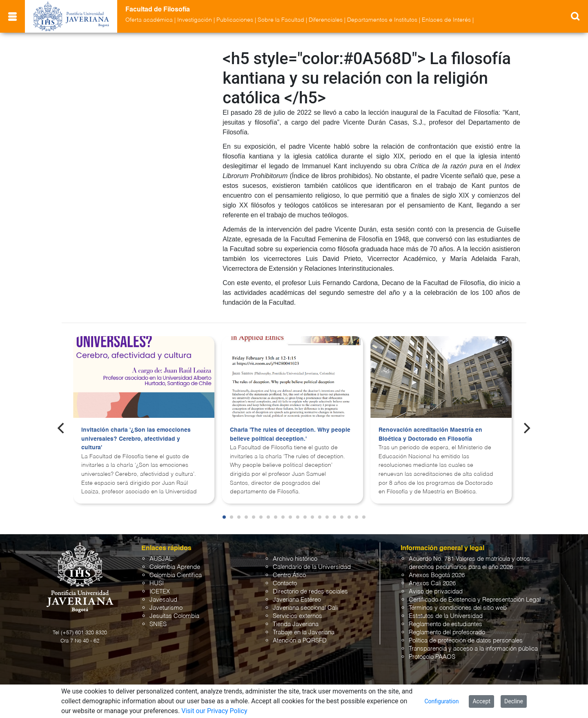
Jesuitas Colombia (174, 616)
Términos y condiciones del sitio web (458, 608)
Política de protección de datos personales (466, 641)
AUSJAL (161, 559)
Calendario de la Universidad (312, 567)
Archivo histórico (295, 559)
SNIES (158, 624)
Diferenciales (326, 20)
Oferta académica (149, 20)
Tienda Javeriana (296, 624)
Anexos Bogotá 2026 (437, 575)
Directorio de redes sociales (310, 592)
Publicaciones (235, 20)
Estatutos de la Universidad (446, 616)
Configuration (441, 701)
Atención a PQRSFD (300, 641)
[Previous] (62, 428)
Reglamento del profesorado (447, 632)
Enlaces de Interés (446, 20)
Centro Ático (289, 575)
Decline (514, 701)
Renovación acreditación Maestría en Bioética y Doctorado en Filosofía (430, 435)
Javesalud (163, 600)
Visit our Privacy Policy (214, 711)
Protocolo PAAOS (432, 657)
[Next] (526, 428)
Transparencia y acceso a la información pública (473, 649)
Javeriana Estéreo (297, 600)
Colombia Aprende (175, 567)
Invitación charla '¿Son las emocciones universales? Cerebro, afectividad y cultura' (136, 439)
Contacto (285, 583)
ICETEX (160, 592)
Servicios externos (297, 616)
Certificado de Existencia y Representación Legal (475, 600)
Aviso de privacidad (436, 592)
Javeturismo (166, 608)
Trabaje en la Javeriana (304, 632)
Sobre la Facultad (281, 20)
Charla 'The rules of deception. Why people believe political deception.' (290, 435)
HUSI (157, 583)
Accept (481, 701)
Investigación (195, 20)
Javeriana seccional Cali (305, 608)
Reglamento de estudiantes (445, 624)
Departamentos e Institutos (382, 20)
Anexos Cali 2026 (432, 583)
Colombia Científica (176, 575)
